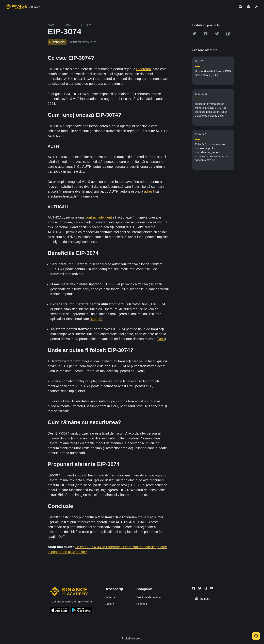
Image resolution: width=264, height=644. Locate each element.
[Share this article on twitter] (194, 34)
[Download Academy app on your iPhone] (60, 611)
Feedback (142, 604)
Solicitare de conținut (149, 597)
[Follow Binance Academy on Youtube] (212, 588)
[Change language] (249, 7)
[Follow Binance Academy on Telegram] (206, 588)
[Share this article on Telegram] (217, 34)
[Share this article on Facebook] (206, 34)
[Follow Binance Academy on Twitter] (200, 588)
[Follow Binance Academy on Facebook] (194, 588)
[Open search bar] (239, 7)
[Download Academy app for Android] (81, 611)
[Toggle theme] (256, 7)
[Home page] (16, 7)
